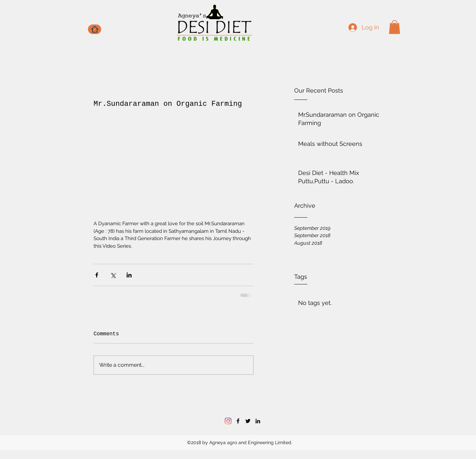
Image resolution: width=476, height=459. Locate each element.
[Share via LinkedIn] (129, 275)
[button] (395, 27)
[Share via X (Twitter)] (113, 275)
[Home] (95, 29)
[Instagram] (228, 421)
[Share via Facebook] (97, 275)
